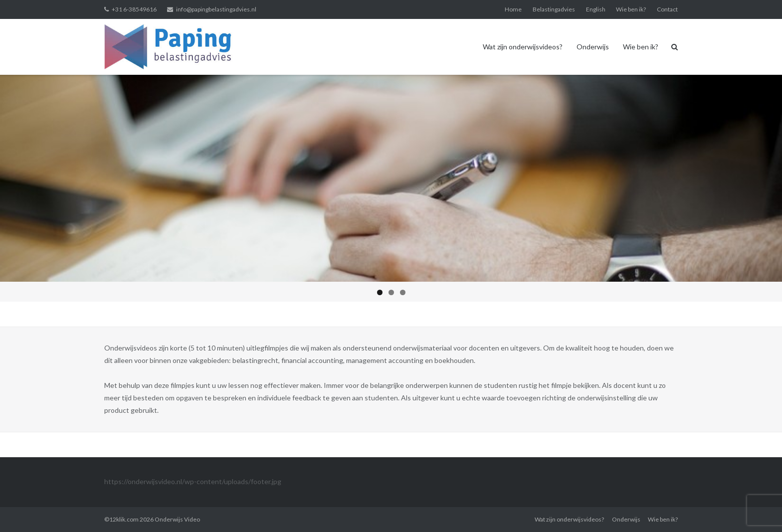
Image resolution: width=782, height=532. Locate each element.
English (596, 9)
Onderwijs (593, 47)
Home (513, 9)
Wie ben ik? (631, 9)
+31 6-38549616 (134, 9)
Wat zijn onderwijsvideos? (523, 47)
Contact (667, 9)
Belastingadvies (554, 9)
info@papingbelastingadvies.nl (216, 9)
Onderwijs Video (177, 519)
